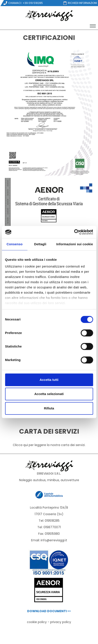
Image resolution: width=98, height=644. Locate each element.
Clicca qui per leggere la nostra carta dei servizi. (49, 445)
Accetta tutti (49, 380)
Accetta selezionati (49, 394)
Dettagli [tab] (40, 244)
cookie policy (37, 622)
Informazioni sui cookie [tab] (75, 244)
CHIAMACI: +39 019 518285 (23, 3)
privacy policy (61, 622)
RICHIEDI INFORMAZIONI (80, 3)
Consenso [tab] (14, 244)
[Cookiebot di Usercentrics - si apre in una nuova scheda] (74, 232)
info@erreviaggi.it (54, 540)
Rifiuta (49, 408)
